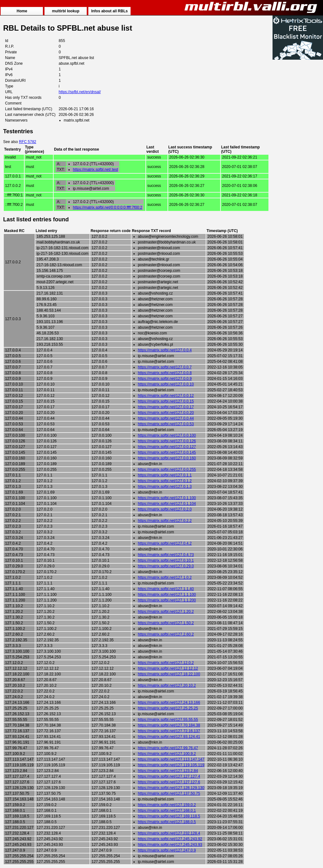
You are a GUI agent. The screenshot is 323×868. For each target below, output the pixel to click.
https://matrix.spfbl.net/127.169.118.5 (169, 816)
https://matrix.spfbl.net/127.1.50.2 (166, 623)
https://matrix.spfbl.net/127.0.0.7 (165, 367)
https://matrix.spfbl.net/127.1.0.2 (165, 578)
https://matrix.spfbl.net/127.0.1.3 (165, 487)
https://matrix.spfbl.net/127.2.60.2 (166, 634)
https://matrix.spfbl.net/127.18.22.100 (169, 674)
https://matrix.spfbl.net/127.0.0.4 (165, 350)
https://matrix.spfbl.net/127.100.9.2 (167, 754)
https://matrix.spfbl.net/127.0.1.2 (165, 481)
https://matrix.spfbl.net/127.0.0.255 (167, 470)
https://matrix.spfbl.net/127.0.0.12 (166, 396)
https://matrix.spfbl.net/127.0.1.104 (167, 504)
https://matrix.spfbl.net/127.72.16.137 (169, 731)
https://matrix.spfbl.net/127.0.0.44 (166, 418)
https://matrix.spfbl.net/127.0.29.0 (166, 566)
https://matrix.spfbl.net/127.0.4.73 (166, 555)
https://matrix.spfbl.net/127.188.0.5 (167, 822)
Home (22, 11)
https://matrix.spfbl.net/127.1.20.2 (166, 612)
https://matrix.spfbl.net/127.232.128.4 (169, 833)
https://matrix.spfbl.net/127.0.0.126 (167, 441)
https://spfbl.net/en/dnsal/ (80, 92)
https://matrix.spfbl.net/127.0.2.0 (165, 509)
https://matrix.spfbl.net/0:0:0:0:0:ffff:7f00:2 (108, 207)
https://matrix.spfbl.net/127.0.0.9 (165, 379)
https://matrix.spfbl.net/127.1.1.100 (167, 595)
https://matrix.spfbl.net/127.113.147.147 (171, 759)
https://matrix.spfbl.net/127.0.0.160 (167, 458)
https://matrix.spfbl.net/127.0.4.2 (165, 543)
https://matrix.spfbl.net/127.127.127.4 (169, 776)
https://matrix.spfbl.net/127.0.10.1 (166, 560)
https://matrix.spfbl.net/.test (95, 170)
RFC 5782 (28, 142)
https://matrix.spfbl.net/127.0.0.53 (166, 424)
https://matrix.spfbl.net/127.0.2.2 (165, 521)
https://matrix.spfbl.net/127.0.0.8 (165, 373)
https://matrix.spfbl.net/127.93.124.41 (169, 737)
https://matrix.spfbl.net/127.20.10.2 (167, 685)
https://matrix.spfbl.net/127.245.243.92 (170, 839)
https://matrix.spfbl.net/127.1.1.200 (167, 600)
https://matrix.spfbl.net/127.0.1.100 (167, 498)
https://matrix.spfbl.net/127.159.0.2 (167, 805)
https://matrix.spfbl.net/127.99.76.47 (168, 748)
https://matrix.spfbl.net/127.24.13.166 (169, 703)
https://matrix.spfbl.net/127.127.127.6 (169, 782)
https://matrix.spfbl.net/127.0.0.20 (166, 413)
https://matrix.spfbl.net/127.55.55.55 (168, 720)
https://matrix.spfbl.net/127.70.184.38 (169, 725)
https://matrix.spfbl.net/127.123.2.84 (168, 771)
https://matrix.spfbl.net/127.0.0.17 (166, 407)
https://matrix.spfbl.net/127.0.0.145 (167, 452)
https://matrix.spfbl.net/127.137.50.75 (169, 793)
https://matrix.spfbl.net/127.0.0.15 (166, 401)
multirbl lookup (66, 11)
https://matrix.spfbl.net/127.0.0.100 (167, 435)
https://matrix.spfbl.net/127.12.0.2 (166, 663)
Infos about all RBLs (109, 11)
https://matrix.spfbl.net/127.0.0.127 (167, 447)
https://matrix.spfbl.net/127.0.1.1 (165, 475)
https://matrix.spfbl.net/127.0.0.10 (166, 384)
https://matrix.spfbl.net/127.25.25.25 (168, 708)
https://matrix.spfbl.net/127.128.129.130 (171, 788)
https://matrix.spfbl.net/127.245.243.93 (170, 845)
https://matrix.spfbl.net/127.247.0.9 (167, 850)
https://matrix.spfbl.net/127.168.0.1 (167, 811)
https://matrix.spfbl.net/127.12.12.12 (168, 668)
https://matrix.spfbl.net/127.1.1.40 (166, 589)
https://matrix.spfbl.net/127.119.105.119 (171, 765)
